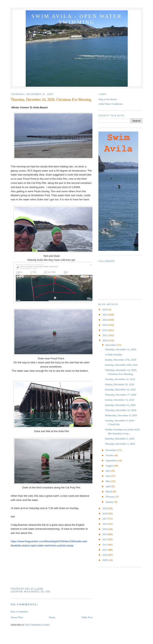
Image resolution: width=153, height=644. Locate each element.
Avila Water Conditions (111, 104)
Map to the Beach (108, 99)
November (111, 450)
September (111, 460)
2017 (105, 519)
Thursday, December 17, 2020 (120, 395)
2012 (105, 545)
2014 (105, 534)
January (110, 502)
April (109, 486)
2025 (105, 315)
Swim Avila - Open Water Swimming (77, 19)
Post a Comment (19, 612)
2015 (105, 529)
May (108, 481)
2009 (105, 560)
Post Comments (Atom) (37, 625)
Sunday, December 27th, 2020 (120, 360)
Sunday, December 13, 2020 (119, 400)
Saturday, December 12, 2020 (120, 405)
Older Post (87, 617)
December (111, 345)
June (108, 476)
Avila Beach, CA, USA (37, 592)
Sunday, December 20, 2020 (119, 384)
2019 (105, 508)
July (108, 471)
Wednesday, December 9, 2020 (121, 415)
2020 (105, 340)
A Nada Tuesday (113, 354)
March (109, 491)
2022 (105, 330)
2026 (105, 309)
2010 (105, 555)
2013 (105, 539)
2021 (105, 335)
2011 (105, 550)
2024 (105, 320)
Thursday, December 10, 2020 (120, 410)
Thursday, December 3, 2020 (120, 444)
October (110, 455)
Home (52, 617)
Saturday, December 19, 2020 (120, 389)
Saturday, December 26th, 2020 (121, 365)
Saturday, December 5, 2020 (120, 439)
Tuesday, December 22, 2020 (120, 379)
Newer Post (17, 617)
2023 (105, 325)
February (111, 497)
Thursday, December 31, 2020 (120, 349)
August (110, 466)
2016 (105, 524)
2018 (105, 514)
